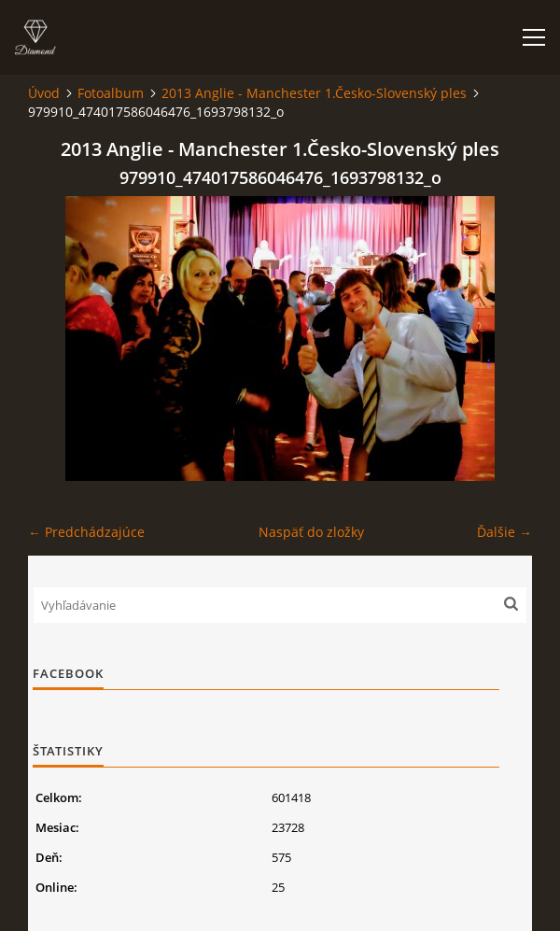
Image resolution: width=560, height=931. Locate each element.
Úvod (44, 93)
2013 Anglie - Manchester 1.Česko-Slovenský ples (314, 93)
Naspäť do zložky (311, 532)
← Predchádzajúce (86, 532)
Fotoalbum (111, 93)
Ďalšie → (504, 532)
